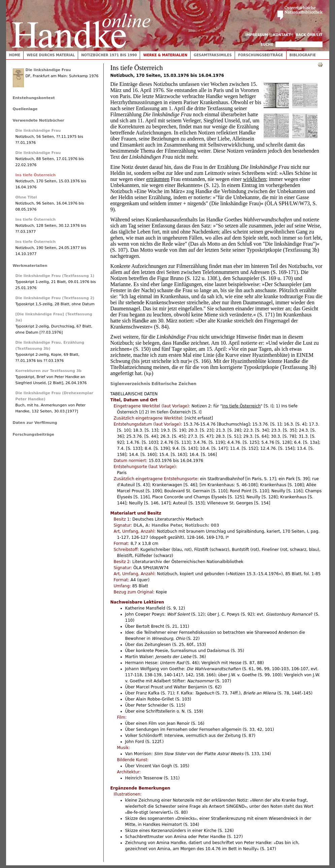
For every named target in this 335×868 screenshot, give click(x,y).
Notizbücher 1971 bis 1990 (109, 55)
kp (149, 374)
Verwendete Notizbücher (39, 120)
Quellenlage (25, 109)
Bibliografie (303, 55)
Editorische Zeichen (174, 384)
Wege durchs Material (51, 55)
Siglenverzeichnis (130, 384)
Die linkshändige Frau (48, 70)
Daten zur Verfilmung (35, 423)
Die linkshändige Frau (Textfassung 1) (55, 276)
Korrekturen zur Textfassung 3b (49, 371)
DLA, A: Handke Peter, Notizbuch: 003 (176, 525)
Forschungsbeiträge (260, 55)
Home (15, 55)
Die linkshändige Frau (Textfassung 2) (55, 298)
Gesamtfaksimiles (213, 55)
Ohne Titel (26, 197)
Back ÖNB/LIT (309, 35)
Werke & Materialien (165, 55)
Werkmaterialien (30, 266)
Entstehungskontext (34, 98)
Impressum (257, 35)
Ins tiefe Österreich (36, 175)
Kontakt (282, 35)
